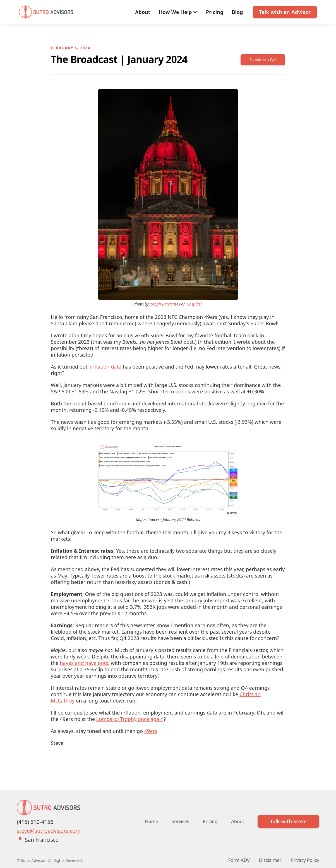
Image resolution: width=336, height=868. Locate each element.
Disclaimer (270, 860)
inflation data (106, 367)
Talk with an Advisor (285, 12)
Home (151, 821)
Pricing (215, 12)
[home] (46, 12)
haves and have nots (84, 663)
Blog (237, 12)
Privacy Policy (305, 860)
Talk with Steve (288, 821)
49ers (151, 731)
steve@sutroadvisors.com (49, 831)
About (143, 12)
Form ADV (239, 860)
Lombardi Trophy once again (130, 719)
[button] (178, 12)
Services (180, 821)
